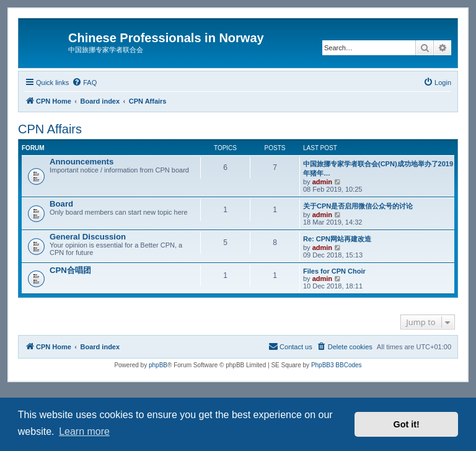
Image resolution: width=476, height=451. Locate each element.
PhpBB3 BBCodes (337, 365)
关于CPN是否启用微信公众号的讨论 (358, 206)
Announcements (82, 162)
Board (61, 204)
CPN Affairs (50, 129)
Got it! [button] (407, 424)
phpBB (158, 365)
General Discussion (88, 237)
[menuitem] (84, 83)
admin (322, 182)
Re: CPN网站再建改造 (337, 239)
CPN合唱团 (70, 270)
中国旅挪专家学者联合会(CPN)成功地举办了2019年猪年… (378, 168)
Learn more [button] (84, 431)
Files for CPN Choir (334, 271)
